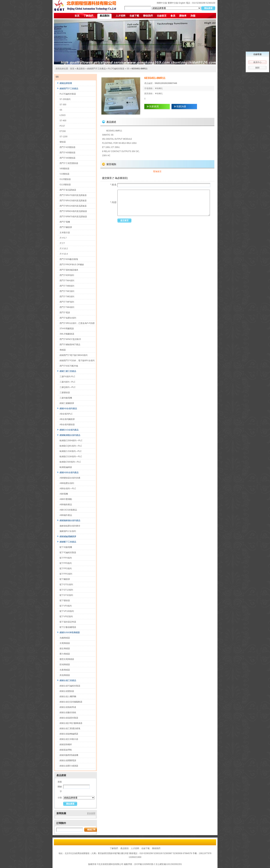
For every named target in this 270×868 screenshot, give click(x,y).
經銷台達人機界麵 (68, 696)
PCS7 (62, 126)
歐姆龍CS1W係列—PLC (71, 457)
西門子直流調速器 (68, 190)
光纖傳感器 (65, 638)
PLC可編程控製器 (116, 69)
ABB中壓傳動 (66, 499)
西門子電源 (65, 313)
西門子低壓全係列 (68, 318)
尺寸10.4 (64, 254)
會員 (173, 16)
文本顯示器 (65, 233)
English (182, 3)
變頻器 (63, 142)
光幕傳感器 (65, 670)
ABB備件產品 (66, 515)
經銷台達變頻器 (67, 691)
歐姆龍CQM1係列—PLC (71, 446)
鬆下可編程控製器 (68, 553)
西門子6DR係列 (67, 275)
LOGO (63, 115)
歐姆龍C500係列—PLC (70, 462)
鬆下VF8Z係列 (66, 617)
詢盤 (193, 16)
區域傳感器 (65, 665)
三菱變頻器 (65, 393)
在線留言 (162, 16)
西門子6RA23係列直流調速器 (73, 201)
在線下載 (134, 16)
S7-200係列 (65, 99)
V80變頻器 (64, 169)
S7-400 (63, 121)
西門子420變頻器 (67, 147)
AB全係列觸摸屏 (67, 419)
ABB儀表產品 (66, 505)
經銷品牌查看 (66, 83)
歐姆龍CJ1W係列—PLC (71, 451)
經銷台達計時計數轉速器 (71, 723)
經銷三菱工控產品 (68, 371)
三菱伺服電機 (66, 398)
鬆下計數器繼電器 (68, 627)
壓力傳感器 (65, 654)
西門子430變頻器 (67, 153)
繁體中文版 (173, 3)
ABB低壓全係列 (67, 483)
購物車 (183, 16)
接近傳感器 (65, 649)
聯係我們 (148, 16)
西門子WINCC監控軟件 (70, 339)
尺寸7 (62, 243)
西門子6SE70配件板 (69, 366)
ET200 (63, 131)
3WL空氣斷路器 (67, 334)
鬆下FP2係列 (66, 569)
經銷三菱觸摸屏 (67, 403)
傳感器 (63, 350)
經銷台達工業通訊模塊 (70, 728)
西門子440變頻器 (67, 158)
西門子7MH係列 (67, 307)
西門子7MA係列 (67, 281)
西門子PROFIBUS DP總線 (72, 265)
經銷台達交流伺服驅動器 (71, 702)
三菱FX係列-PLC (67, 377)
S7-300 (63, 105)
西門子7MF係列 (67, 302)
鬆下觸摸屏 (65, 579)
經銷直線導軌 (66, 750)
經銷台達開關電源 (68, 760)
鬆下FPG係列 (66, 574)
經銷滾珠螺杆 (66, 744)
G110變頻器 (65, 185)
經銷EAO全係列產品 (69, 430)
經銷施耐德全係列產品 (70, 521)
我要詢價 (181, 106)
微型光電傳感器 (67, 659)
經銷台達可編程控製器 (70, 686)
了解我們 (88, 16)
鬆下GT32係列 (66, 595)
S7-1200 (63, 137)
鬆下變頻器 (65, 601)
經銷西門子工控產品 (96, 69)
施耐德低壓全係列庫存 (70, 526)
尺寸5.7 (63, 238)
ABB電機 (64, 494)
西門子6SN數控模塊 (69, 259)
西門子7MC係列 (67, 291)
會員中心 (257, 62)
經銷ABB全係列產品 (69, 473)
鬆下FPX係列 (66, 558)
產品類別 (105, 16)
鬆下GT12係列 (66, 590)
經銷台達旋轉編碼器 (69, 734)
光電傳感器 (65, 643)
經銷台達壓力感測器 (69, 766)
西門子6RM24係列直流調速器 (73, 211)
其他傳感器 (65, 675)
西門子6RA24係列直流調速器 (73, 206)
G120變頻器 (65, 179)
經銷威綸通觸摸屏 (68, 537)
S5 (128, 69)
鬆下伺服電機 (66, 547)
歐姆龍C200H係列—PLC (71, 441)
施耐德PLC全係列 (68, 531)
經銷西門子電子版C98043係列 (74, 355)
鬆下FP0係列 (66, 563)
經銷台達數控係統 (68, 712)
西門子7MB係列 (67, 286)
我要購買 (154, 106)
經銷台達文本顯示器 (69, 739)
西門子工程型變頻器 (69, 163)
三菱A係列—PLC (67, 382)
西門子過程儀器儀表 (69, 270)
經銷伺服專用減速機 (69, 755)
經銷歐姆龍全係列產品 (70, 435)
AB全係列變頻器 (67, 425)
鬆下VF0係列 (66, 606)
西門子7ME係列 (67, 297)
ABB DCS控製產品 (68, 510)
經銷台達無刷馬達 (68, 707)
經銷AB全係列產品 (68, 409)
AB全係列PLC (66, 414)
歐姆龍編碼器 (66, 467)
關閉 (257, 68)
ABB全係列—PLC (68, 489)
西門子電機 (65, 222)
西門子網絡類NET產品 (70, 345)
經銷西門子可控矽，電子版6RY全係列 (77, 361)
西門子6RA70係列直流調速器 (73, 195)
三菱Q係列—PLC (68, 387)
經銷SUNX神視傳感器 (70, 633)
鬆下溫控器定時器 (68, 622)
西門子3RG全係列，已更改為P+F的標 (77, 323)
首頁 (77, 16)
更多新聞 (91, 813)
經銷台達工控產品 (68, 681)
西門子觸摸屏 (66, 227)
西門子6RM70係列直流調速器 (73, 217)
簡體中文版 (162, 3)
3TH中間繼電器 (67, 329)
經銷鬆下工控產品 (68, 542)
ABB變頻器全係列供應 (70, 478)
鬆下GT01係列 (66, 585)
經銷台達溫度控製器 (69, 718)
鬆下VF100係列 (67, 611)
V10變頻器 (64, 174)
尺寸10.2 (64, 249)
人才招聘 (121, 16)
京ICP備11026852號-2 (144, 864)
